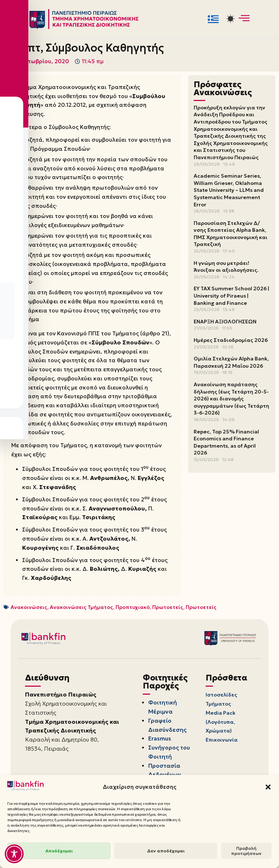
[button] (268, 787)
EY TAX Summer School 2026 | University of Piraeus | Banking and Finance (231, 296)
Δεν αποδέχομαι (166, 851)
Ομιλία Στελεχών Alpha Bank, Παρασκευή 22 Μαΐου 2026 (231, 363)
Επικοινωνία (222, 758)
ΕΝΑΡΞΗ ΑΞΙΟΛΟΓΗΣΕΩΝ (225, 322)
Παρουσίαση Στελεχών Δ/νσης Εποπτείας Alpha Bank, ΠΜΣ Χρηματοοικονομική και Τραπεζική (231, 234)
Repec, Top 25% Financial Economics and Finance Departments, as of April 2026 (226, 442)
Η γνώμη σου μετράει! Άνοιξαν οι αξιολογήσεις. (226, 267)
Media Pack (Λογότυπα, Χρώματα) (221, 740)
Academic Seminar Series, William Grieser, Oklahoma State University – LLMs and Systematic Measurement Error (229, 190)
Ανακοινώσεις (29, 623)
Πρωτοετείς (168, 623)
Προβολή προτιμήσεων (246, 851)
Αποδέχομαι (59, 851)
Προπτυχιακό (133, 623)
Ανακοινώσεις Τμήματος (81, 623)
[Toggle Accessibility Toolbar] (14, 854)
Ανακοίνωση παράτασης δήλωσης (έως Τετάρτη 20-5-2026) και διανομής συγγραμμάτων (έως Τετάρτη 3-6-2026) (231, 399)
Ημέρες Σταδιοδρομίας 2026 (231, 340)
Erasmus (161, 757)
